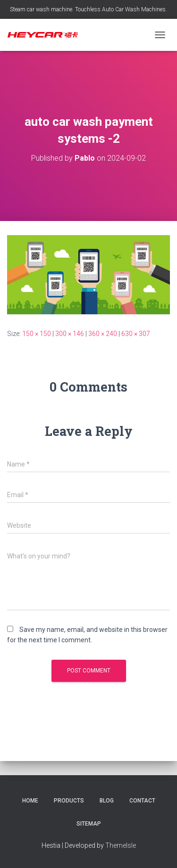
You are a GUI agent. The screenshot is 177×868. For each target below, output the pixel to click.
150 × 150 (37, 334)
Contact (142, 801)
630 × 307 (136, 334)
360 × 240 (103, 334)
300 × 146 (70, 334)
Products (69, 801)
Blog (107, 801)
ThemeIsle (121, 845)
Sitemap (89, 824)
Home (30, 801)
